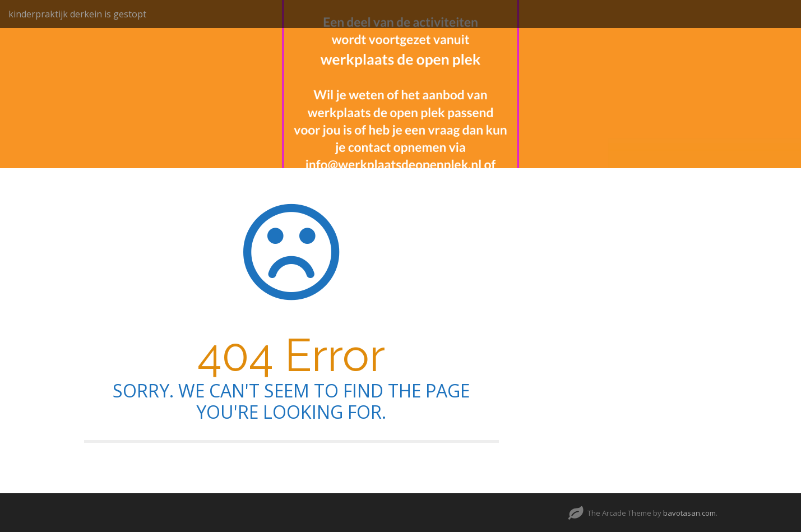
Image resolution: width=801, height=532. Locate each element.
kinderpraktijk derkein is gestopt (77, 14)
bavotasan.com (689, 513)
